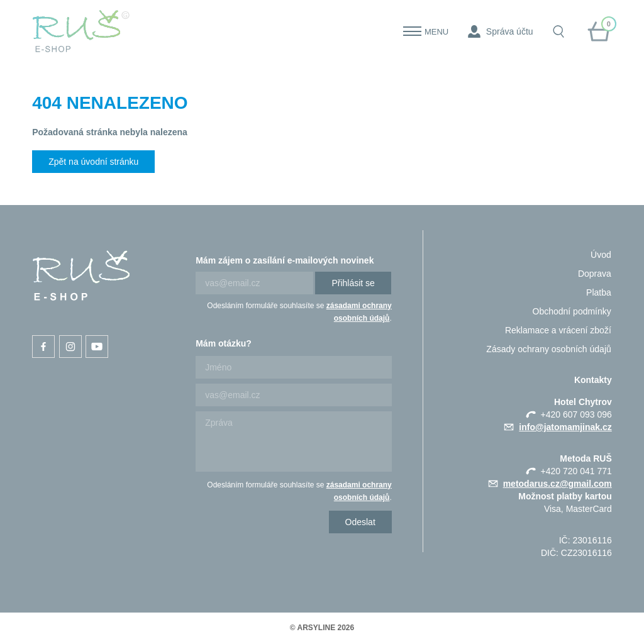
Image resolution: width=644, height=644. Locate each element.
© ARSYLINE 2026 (322, 628)
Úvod (601, 255)
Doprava (595, 274)
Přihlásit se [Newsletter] (353, 283)
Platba (599, 292)
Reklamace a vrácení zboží (558, 330)
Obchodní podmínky (572, 311)
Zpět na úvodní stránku (93, 162)
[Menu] (412, 31)
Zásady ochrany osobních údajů (548, 349)
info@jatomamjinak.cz (565, 427)
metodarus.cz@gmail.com (558, 484)
